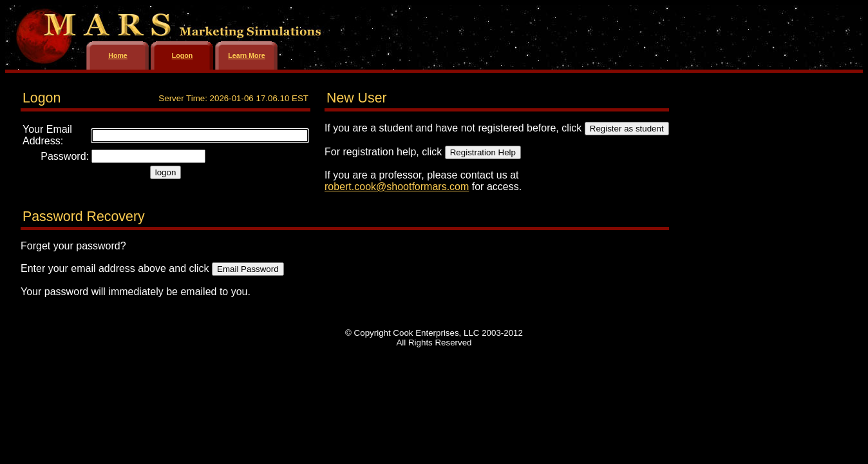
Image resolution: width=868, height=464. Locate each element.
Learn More (246, 55)
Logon (183, 55)
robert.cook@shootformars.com (397, 187)
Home (118, 55)
